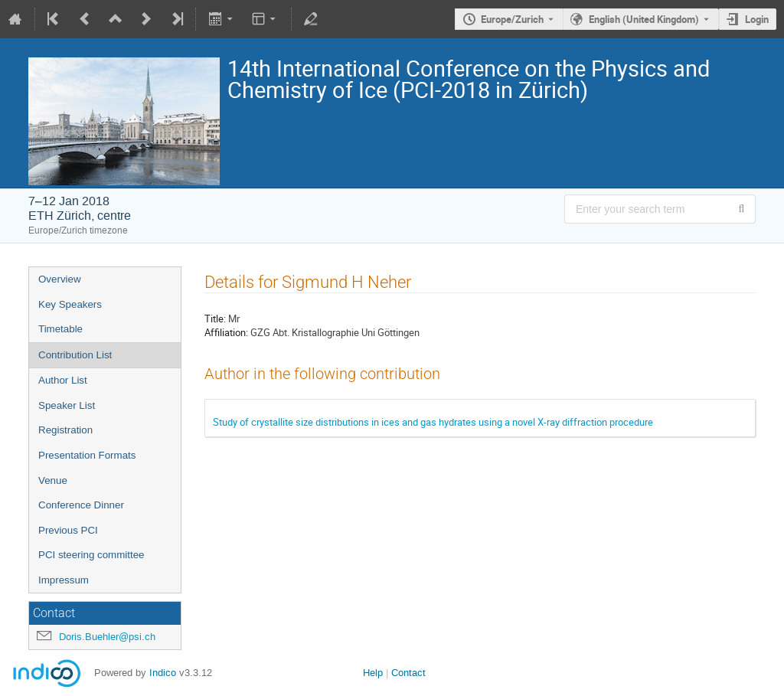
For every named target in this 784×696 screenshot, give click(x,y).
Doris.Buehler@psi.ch (107, 637)
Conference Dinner (81, 505)
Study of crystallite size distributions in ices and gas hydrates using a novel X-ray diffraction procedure (433, 422)
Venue (53, 480)
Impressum (64, 580)
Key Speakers (70, 304)
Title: (215, 319)
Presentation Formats (87, 455)
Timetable (60, 329)
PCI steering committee (91, 555)
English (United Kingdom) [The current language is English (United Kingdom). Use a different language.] (644, 19)
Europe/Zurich (512, 19)
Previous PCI (68, 530)
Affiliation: (226, 332)
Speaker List (67, 405)
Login (757, 19)
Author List (63, 380)
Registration (65, 430)
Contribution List (75, 355)
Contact (408, 673)
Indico (163, 673)
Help (373, 673)
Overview (60, 279)
